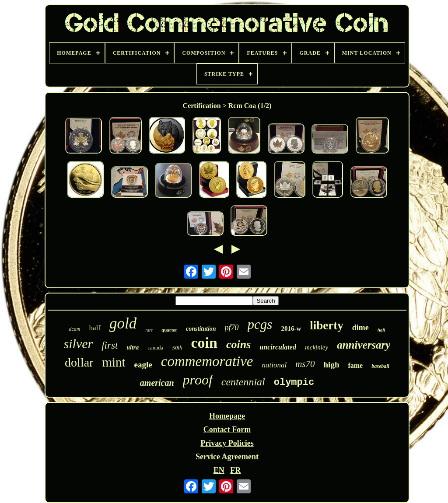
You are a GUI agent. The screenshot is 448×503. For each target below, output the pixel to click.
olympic (294, 382)
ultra (133, 348)
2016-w (291, 328)
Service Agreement (227, 457)
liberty (326, 325)
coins (238, 344)
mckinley (317, 347)
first (110, 345)
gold (123, 323)
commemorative (207, 361)
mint (114, 362)
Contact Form (227, 430)
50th (177, 348)
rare (149, 330)
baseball (380, 366)
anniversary (364, 345)
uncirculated (278, 347)
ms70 (305, 364)
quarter (169, 330)
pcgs (260, 324)
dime (360, 328)
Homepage (227, 416)
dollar (79, 362)
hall (381, 330)
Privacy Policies (227, 443)
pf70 (232, 328)
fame (355, 365)
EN (219, 470)
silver (79, 344)
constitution (201, 329)
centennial (243, 382)
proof (198, 380)
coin (204, 343)
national (275, 365)
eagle (143, 365)
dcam (75, 329)
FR (235, 470)
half (95, 328)
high (332, 365)
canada (155, 348)
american (157, 383)
